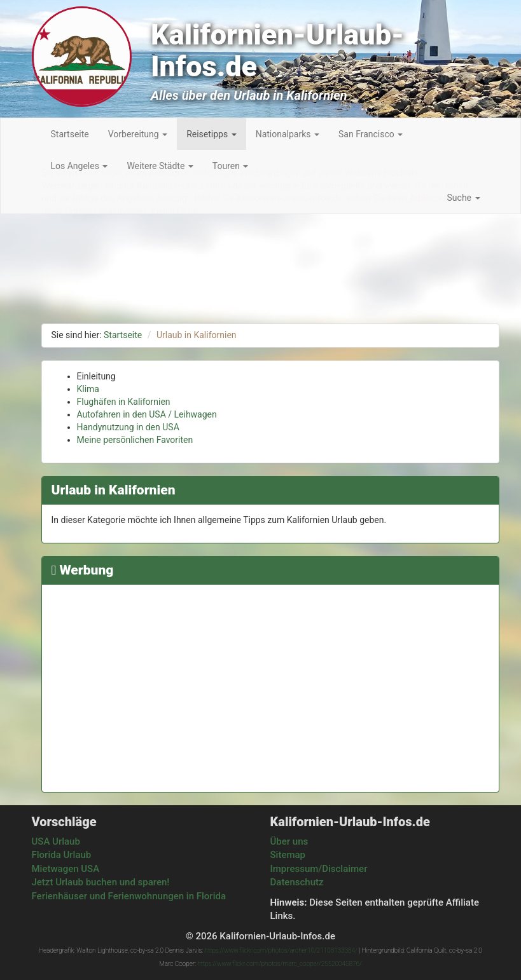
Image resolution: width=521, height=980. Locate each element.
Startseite (70, 134)
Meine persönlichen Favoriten (135, 440)
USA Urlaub (56, 841)
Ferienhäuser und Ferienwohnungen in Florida (129, 896)
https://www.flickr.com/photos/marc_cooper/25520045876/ (279, 964)
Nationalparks (288, 134)
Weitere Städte (160, 166)
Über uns (289, 841)
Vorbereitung (138, 134)
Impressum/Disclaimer (319, 869)
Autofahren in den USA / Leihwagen (147, 414)
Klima (88, 389)
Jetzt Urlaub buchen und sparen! (101, 882)
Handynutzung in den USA (128, 427)
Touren (231, 166)
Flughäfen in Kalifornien (124, 402)
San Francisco (371, 134)
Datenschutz (297, 882)
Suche (464, 198)
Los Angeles (80, 166)
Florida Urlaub (62, 855)
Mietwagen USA (66, 869)
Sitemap (288, 855)
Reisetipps (212, 134)
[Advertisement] (270, 683)
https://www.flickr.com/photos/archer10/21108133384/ (281, 950)
